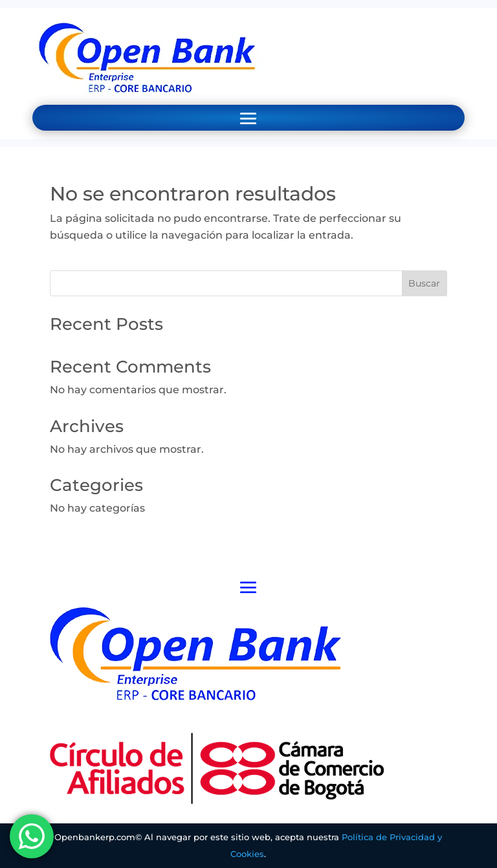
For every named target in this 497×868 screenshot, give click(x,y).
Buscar (424, 283)
